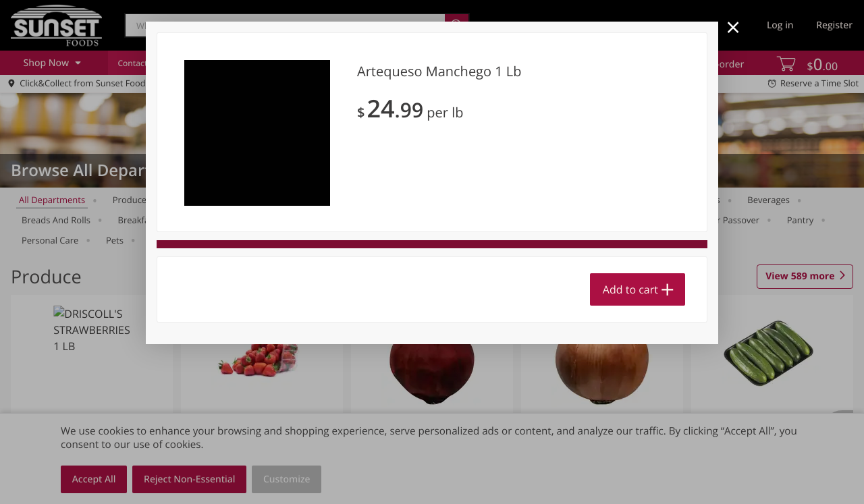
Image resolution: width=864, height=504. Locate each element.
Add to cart (630, 289)
